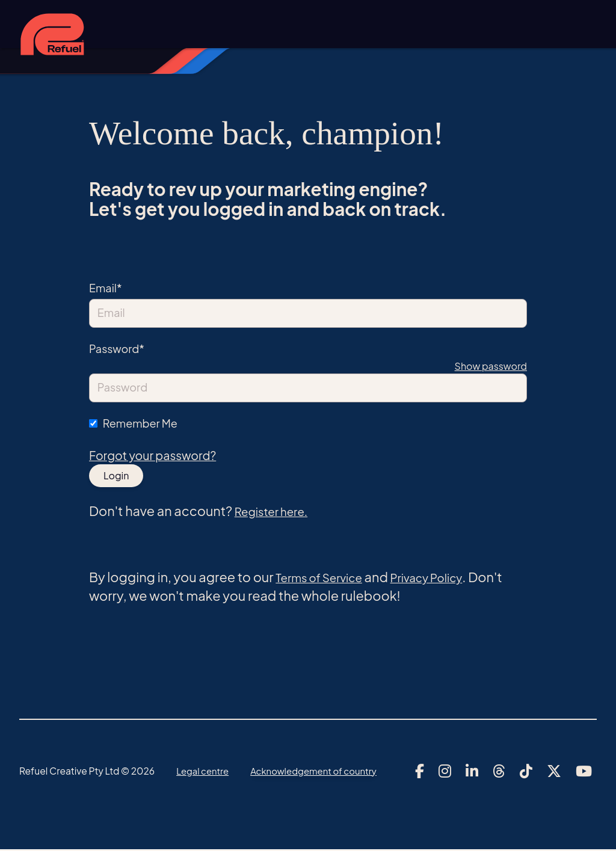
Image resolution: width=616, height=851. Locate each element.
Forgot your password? (158, 456)
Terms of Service (326, 579)
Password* (117, 349)
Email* (106, 288)
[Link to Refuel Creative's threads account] (499, 772)
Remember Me (140, 423)
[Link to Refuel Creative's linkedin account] (472, 772)
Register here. (277, 512)
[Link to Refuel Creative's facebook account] (420, 772)
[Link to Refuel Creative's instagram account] (445, 772)
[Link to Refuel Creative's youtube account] (584, 772)
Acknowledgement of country (319, 772)
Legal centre (204, 772)
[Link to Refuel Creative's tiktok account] (526, 772)
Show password (491, 366)
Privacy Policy (447, 579)
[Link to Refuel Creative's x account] (554, 772)
